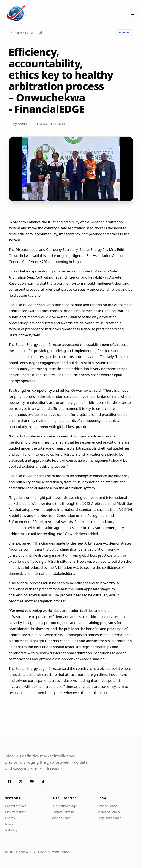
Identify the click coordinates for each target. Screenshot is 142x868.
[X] (21, 781)
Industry (11, 830)
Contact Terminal (63, 812)
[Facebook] (9, 781)
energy (124, 32)
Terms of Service (109, 812)
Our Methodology (64, 806)
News (9, 824)
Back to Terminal (25, 33)
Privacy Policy (107, 806)
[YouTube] (32, 781)
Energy (10, 818)
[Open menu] (133, 13)
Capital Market (16, 806)
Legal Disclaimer (109, 818)
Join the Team (61, 818)
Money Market (15, 812)
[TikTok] (43, 781)
